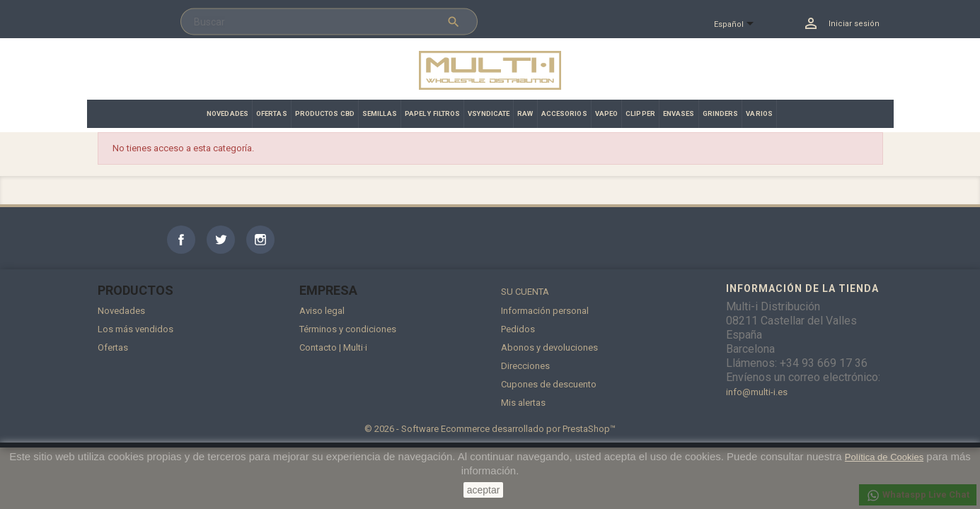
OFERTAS (272, 113)
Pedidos (518, 329)
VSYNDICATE (489, 113)
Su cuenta (525, 292)
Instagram (260, 240)
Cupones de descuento (549, 384)
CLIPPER (640, 113)
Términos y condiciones (348, 329)
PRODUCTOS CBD (325, 113)
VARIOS (759, 113)
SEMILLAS (380, 113)
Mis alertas (523, 403)
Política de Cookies (884, 457)
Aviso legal (322, 311)
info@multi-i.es (757, 392)
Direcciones (525, 366)
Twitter (221, 240)
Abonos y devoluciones (549, 347)
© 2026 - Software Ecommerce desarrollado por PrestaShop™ (490, 429)
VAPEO (607, 113)
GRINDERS (721, 113)
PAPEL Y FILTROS (433, 113)
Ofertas (113, 347)
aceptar (484, 490)
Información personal (545, 311)
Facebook (181, 240)
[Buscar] (329, 22)
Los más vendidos (136, 329)
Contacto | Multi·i (333, 347)
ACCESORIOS (564, 113)
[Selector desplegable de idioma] (740, 25)
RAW (525, 113)
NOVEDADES (227, 113)
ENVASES (679, 113)
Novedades (121, 311)
